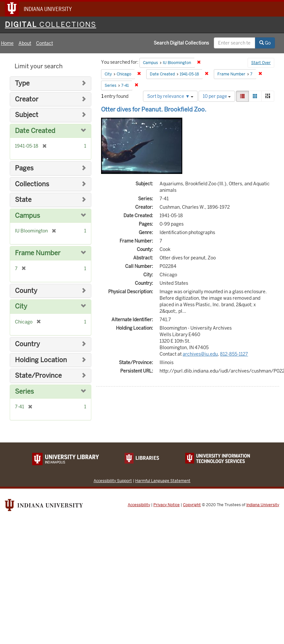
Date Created (35, 131)
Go (265, 43)
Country (27, 344)
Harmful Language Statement (163, 481)
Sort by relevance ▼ (170, 96)
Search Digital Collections (181, 43)
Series (24, 392)
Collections (32, 184)
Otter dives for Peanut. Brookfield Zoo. (154, 109)
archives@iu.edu (200, 354)
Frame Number (38, 253)
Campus (27, 216)
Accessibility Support (113, 481)
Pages (24, 168)
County (26, 291)
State (23, 200)
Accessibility (139, 505)
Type (22, 83)
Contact (45, 43)
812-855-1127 (234, 354)
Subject (27, 115)
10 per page (217, 96)
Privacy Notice (167, 505)
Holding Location (41, 360)
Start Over (261, 63)
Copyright (192, 505)
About (25, 43)
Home (7, 43)
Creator (27, 99)
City (21, 306)
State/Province (38, 376)
